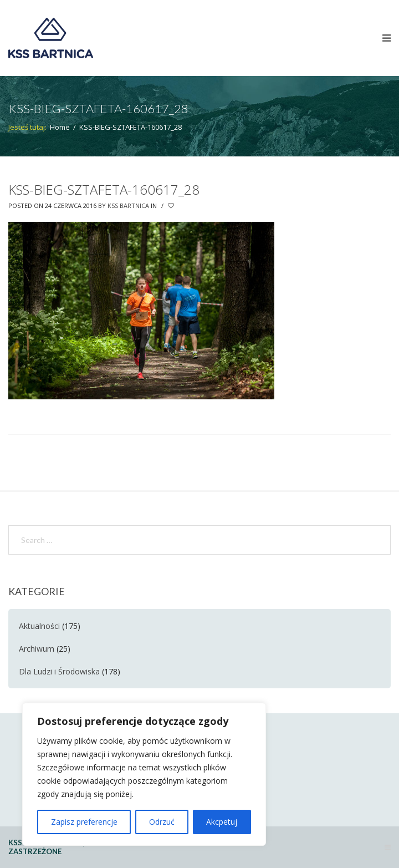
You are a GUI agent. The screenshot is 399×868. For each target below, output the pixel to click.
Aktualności (39, 626)
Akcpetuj (222, 822)
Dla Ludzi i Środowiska (59, 671)
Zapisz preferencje (84, 822)
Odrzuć (162, 822)
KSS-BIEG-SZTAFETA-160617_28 (104, 189)
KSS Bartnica (128, 205)
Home (60, 127)
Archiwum (37, 649)
